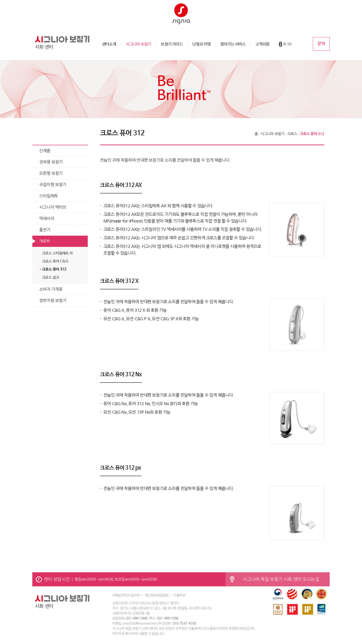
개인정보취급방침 (157, 595)
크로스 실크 (51, 277)
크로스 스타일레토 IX (57, 253)
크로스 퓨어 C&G (55, 261)
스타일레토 (49, 196)
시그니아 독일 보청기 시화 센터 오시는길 (281, 579)
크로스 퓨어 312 (54, 269)
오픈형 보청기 (51, 173)
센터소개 (109, 44)
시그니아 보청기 (139, 44)
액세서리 (47, 219)
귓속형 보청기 (51, 162)
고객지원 (262, 44)
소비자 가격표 (51, 289)
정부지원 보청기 (53, 301)
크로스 (45, 241)
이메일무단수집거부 (126, 595)
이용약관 (179, 595)
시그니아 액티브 (53, 207)
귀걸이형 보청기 (53, 185)
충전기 (45, 230)
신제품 (45, 151)
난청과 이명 (201, 44)
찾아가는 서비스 (233, 44)
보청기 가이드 (172, 44)
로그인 (287, 44)
